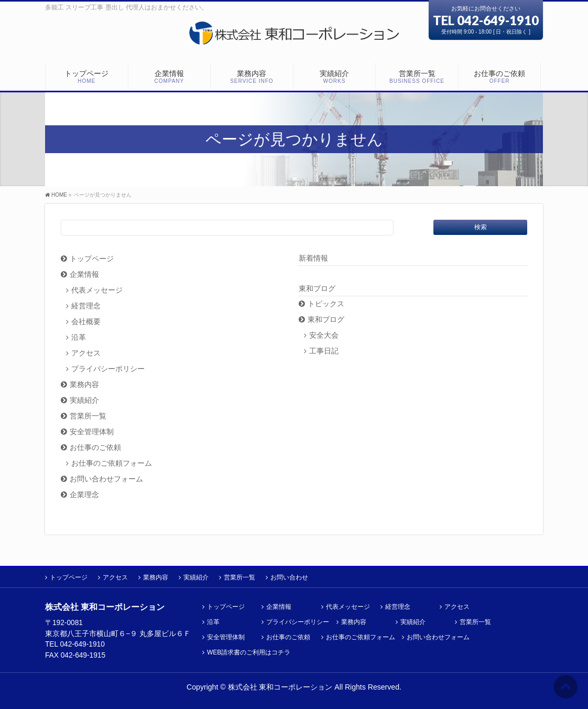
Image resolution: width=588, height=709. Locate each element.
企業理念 (84, 495)
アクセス (86, 353)
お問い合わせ (289, 577)
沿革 (79, 337)
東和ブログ (317, 288)
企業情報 (84, 275)
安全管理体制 (92, 432)
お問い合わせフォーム (106, 479)
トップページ (92, 259)
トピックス (326, 304)
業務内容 (84, 385)
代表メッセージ (97, 290)
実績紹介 (84, 400)
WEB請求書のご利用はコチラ (249, 653)
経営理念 (86, 306)
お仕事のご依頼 (95, 448)
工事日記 (324, 351)
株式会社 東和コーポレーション (280, 687)
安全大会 (324, 335)
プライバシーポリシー (108, 369)
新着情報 (313, 258)
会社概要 (86, 322)
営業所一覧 (88, 416)
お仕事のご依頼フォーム (112, 463)
